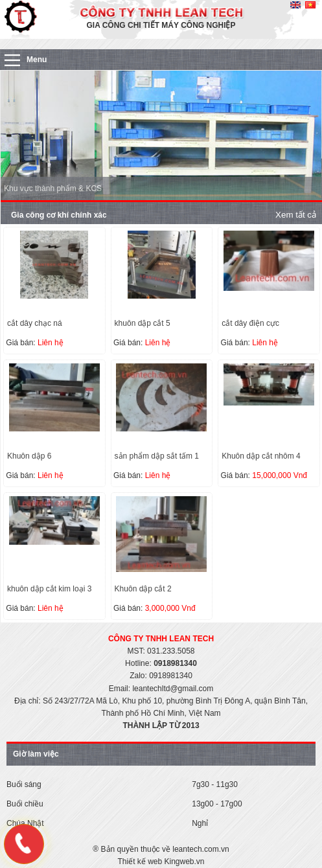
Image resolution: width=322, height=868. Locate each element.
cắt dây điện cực (250, 323)
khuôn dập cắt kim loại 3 (49, 589)
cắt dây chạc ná (35, 323)
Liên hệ (51, 343)
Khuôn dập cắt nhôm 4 (261, 456)
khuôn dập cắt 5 (143, 323)
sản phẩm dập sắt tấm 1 (157, 456)
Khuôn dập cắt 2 (143, 589)
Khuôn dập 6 (29, 456)
